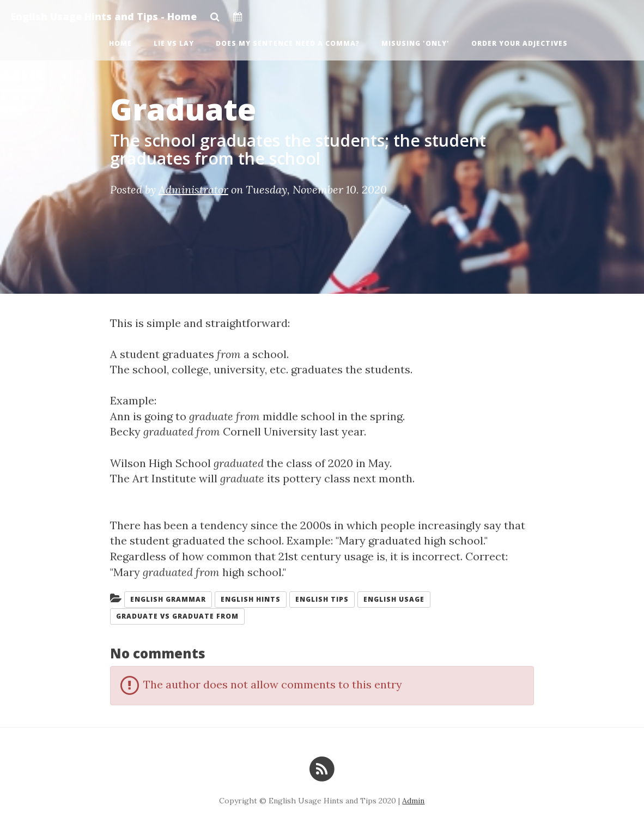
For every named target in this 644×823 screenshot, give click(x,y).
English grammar (168, 599)
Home (120, 43)
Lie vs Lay (174, 43)
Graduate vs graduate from (177, 616)
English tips (322, 599)
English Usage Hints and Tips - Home (104, 16)
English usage (394, 599)
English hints (251, 599)
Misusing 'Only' (415, 43)
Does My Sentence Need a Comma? (288, 43)
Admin (413, 801)
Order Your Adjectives (520, 43)
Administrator (193, 189)
